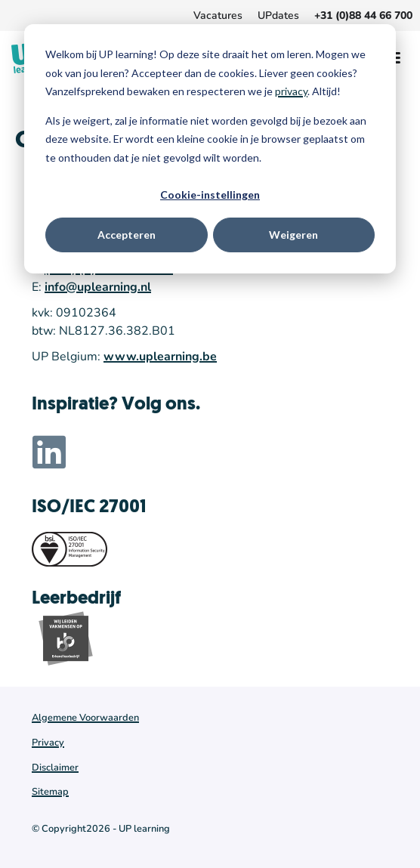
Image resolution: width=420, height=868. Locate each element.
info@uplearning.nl (98, 287)
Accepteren (127, 235)
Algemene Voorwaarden (85, 718)
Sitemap (50, 792)
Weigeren (293, 235)
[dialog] (210, 149)
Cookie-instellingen (210, 195)
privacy (291, 91)
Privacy (48, 743)
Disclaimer (55, 768)
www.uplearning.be (160, 357)
